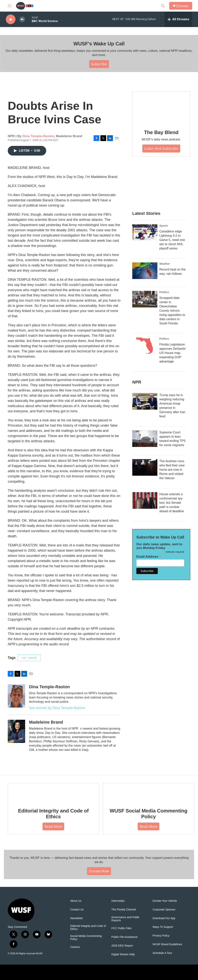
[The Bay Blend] (161, 108)
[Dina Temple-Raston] (16, 696)
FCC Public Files (121, 928)
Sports (164, 226)
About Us (76, 901)
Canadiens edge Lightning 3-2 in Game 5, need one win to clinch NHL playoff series (172, 240)
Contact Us (77, 910)
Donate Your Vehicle (165, 901)
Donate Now (99, 871)
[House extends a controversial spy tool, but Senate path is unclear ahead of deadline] (145, 500)
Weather (165, 264)
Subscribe (99, 64)
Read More (53, 826)
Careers (75, 947)
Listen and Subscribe (161, 148)
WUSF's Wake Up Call (99, 44)
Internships (118, 901)
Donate (182, 6)
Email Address (149, 557)
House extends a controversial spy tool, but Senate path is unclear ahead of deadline (172, 503)
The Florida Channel (124, 910)
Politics (164, 292)
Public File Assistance (124, 937)
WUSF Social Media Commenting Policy (148, 814)
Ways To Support (163, 927)
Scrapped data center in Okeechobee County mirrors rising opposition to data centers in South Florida (172, 311)
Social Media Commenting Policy (86, 938)
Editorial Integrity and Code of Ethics (53, 814)
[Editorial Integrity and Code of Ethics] (53, 793)
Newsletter (77, 918)
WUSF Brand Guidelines (167, 944)
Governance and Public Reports (125, 919)
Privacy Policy (161, 936)
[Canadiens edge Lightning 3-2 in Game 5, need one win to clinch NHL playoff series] (145, 233)
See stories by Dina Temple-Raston (57, 708)
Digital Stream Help (123, 954)
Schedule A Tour (162, 953)
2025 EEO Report (122, 946)
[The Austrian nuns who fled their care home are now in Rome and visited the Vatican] (145, 467)
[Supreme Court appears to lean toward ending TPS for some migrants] (145, 439)
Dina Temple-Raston (38, 136)
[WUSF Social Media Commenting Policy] (148, 793)
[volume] (22, 19)
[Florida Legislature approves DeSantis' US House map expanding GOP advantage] (145, 346)
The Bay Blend (161, 132)
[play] (11, 19)
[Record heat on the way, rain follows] (145, 271)
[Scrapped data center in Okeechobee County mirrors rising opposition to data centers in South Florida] (145, 299)
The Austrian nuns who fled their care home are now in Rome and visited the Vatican (172, 470)
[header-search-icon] (163, 6)
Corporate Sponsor (164, 910)
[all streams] (178, 19)
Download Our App (164, 918)
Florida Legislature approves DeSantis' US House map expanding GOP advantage (173, 353)
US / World (29, 658)
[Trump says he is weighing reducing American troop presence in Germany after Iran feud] (145, 401)
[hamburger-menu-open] (9, 6)
